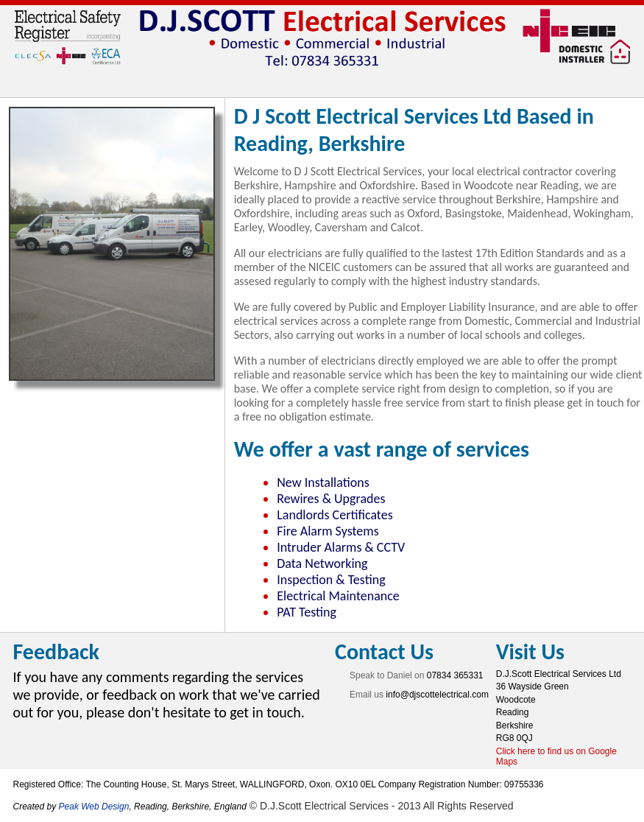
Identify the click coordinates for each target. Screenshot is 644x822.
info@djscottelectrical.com (437, 695)
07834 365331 (455, 675)
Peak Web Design (94, 807)
